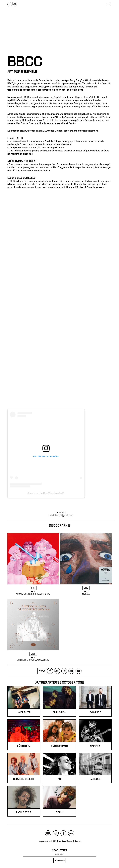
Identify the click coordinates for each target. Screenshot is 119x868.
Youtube (79, 671)
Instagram (64, 671)
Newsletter (60, 851)
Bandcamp (57, 671)
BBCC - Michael (86, 564)
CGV (55, 841)
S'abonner (60, 861)
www (42, 671)
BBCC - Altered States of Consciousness (33, 630)
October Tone (12, 4)
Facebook (50, 671)
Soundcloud (71, 671)
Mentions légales (65, 841)
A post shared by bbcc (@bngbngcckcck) (46, 493)
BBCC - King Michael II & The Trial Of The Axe (33, 564)
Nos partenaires (44, 841)
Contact (78, 841)
